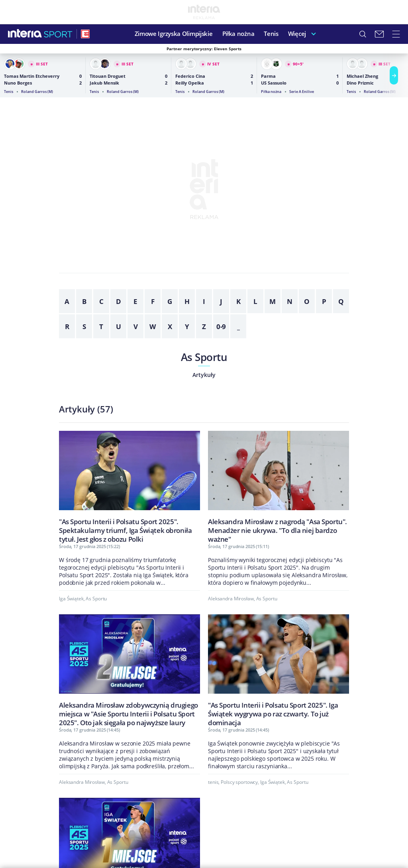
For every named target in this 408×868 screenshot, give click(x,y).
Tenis (271, 34)
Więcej (297, 34)
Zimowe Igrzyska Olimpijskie (174, 34)
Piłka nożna (238, 34)
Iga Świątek (71, 599)
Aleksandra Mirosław (231, 599)
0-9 (221, 326)
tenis (213, 782)
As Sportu (204, 357)
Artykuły (204, 375)
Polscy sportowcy (239, 782)
